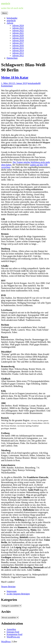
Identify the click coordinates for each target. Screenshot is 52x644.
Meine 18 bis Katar (15, 77)
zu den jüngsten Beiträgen (18, 594)
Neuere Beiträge (8, 587)
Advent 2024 (18, 25)
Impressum (12, 591)
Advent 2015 (18, 48)
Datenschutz (12, 58)
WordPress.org (13, 637)
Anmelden (11, 629)
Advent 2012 (18, 56)
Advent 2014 (18, 51)
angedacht (6, 3)
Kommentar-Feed (14, 634)
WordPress (6, 642)
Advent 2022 (18, 30)
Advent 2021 (18, 33)
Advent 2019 (18, 38)
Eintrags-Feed (13, 632)
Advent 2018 (18, 41)
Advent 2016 (18, 46)
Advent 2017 (18, 43)
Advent (10, 23)
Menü (5, 13)
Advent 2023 (18, 28)
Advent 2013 (18, 53)
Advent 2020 (18, 35)
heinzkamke (12, 18)
